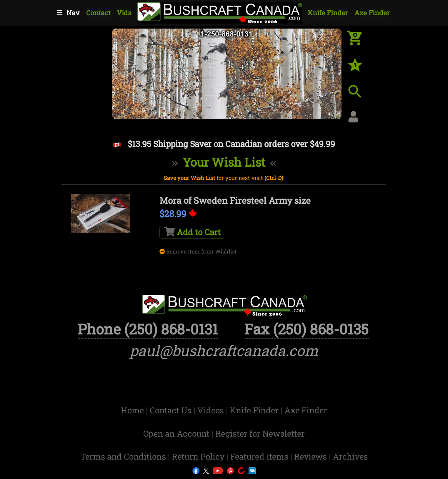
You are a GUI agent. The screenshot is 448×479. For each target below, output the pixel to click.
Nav (73, 13)
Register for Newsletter (260, 434)
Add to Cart (192, 232)
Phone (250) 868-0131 (148, 329)
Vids (125, 13)
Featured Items (260, 456)
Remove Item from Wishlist (198, 251)
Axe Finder (372, 13)
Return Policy (199, 456)
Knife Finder (329, 13)
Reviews (312, 456)
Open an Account (176, 434)
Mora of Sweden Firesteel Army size (235, 200)
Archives (350, 456)
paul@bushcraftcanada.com (224, 350)
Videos (212, 410)
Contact (99, 13)
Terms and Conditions (124, 456)
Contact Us (172, 410)
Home (133, 410)
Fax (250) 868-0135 (307, 329)
